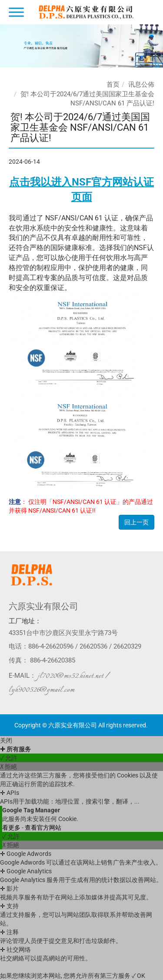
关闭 (6, 740)
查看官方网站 (43, 828)
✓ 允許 (9, 758)
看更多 (12, 828)
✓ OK (138, 976)
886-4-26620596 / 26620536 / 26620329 (85, 646)
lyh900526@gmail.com (42, 690)
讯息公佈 (141, 84)
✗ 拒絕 (8, 767)
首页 (113, 84)
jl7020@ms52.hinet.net (71, 676)
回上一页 (136, 522)
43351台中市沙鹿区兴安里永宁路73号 (63, 633)
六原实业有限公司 (43, 606)
